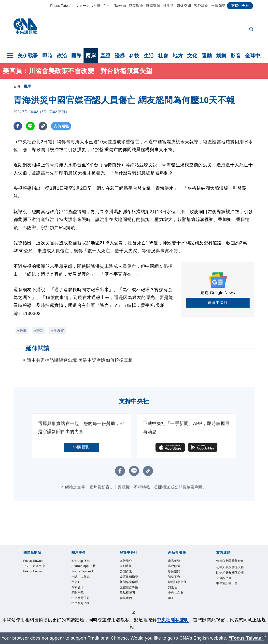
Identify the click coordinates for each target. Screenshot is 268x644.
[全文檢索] (252, 30)
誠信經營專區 (133, 595)
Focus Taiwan (61, 6)
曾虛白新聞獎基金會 (230, 565)
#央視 (22, 330)
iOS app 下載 (85, 562)
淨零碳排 (136, 6)
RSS (173, 608)
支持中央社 (240, 6)
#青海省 (58, 330)
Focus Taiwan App (86, 585)
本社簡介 (129, 562)
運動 (207, 56)
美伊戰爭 (28, 56)
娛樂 (221, 56)
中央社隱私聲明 (173, 620)
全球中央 (255, 56)
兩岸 (91, 56)
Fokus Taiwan (115, 6)
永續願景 (218, 6)
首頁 (17, 86)
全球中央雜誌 (85, 595)
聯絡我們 (129, 608)
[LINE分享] (30, 126)
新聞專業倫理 (133, 588)
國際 (76, 56)
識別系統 (129, 568)
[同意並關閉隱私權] (264, 619)
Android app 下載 (84, 572)
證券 (120, 56)
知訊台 (175, 595)
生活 (149, 56)
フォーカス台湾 (88, 6)
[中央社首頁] (25, 27)
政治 (62, 56)
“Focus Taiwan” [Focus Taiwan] (246, 638)
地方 (178, 56)
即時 (47, 56)
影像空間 (184, 6)
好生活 (169, 6)
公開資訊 (129, 575)
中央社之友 (179, 601)
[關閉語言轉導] (264, 637)
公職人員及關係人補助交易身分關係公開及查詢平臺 (230, 585)
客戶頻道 (201, 6)
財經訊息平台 (182, 588)
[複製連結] (43, 126)
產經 (105, 56)
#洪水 (39, 330)
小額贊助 (82, 447)
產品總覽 (177, 562)
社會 (163, 56)
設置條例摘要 (133, 581)
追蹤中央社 (218, 303)
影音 (236, 56)
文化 (192, 56)
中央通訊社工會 (230, 605)
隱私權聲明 (131, 601)
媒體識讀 (153, 6)
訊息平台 (177, 581)
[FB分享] (18, 126)
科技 (134, 56)
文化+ (77, 601)
